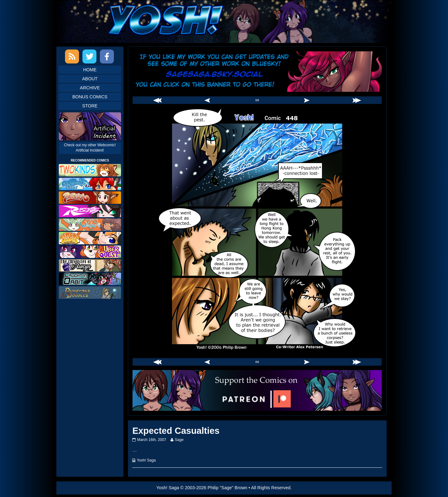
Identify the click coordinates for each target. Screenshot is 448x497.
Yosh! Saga (146, 460)
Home (90, 70)
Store (90, 106)
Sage (179, 440)
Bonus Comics (90, 97)
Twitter (89, 56)
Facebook (107, 56)
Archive (90, 88)
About (90, 79)
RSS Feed (72, 56)
